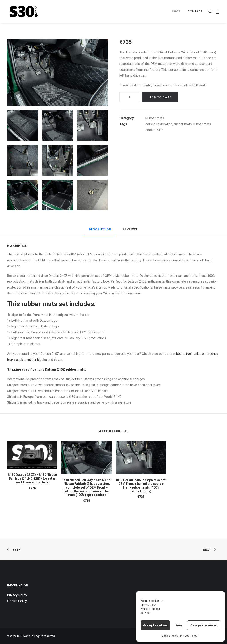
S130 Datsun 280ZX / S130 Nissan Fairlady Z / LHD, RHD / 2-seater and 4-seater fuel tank (32, 478)
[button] (211, 12)
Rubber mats (155, 118)
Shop (176, 11)
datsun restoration (159, 124)
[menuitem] (176, 12)
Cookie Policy (170, 636)
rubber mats (183, 124)
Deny (179, 625)
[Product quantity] (129, 97)
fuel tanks (193, 354)
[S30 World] (24, 12)
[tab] (131, 231)
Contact (195, 11)
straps (59, 360)
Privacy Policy (189, 636)
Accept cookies (155, 625)
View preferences (204, 625)
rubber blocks (37, 360)
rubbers (179, 354)
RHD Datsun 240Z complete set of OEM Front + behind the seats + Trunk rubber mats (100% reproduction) (141, 485)
